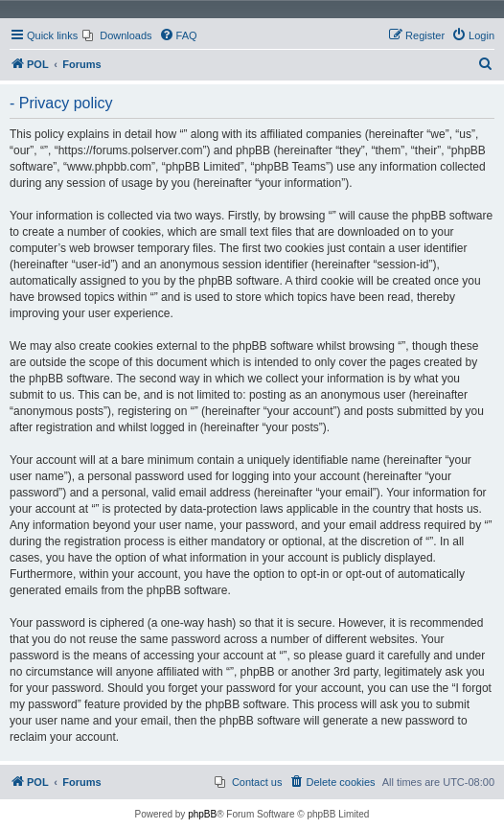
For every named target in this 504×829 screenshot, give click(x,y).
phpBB (202, 814)
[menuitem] (117, 35)
